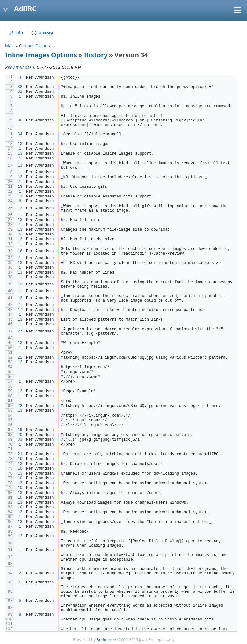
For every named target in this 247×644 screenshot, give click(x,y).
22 (20, 358)
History (96, 55)
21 (20, 454)
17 (20, 310)
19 (20, 430)
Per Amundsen (20, 67)
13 (20, 144)
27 (20, 332)
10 (20, 459)
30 (20, 120)
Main (10, 46)
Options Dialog (33, 46)
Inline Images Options (41, 55)
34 (20, 134)
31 (20, 92)
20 (20, 435)
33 (20, 440)
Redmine (105, 640)
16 (20, 251)
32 (20, 87)
